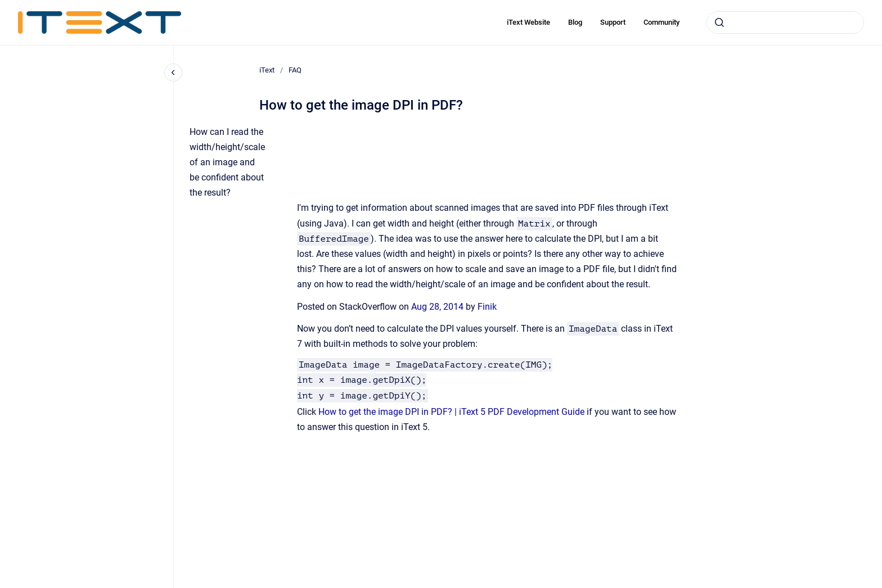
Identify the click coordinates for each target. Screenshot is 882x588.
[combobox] (785, 22)
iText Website (528, 22)
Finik (487, 307)
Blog (575, 22)
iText (267, 70)
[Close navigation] (173, 73)
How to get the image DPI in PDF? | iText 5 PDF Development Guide (451, 412)
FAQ (295, 70)
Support (613, 22)
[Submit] (719, 22)
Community (661, 22)
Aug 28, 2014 (438, 307)
